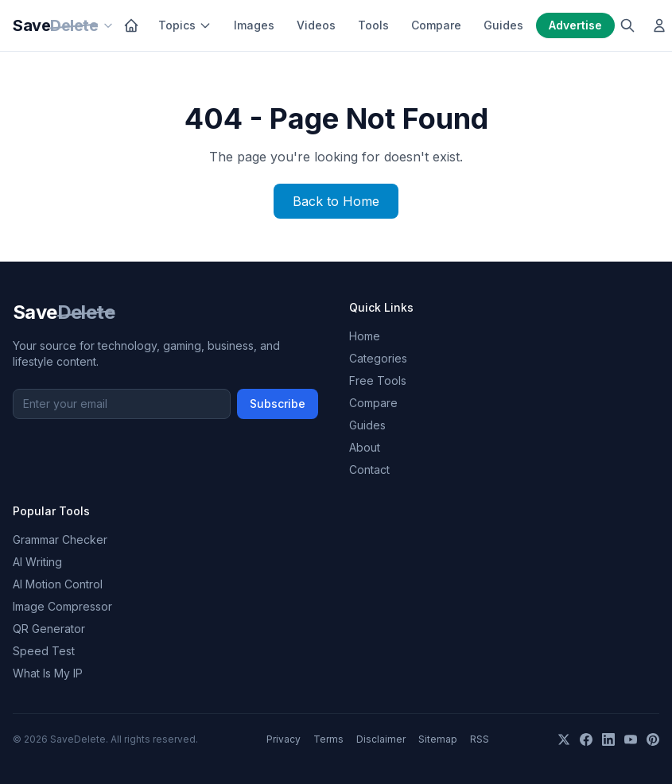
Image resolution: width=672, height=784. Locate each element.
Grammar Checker (60, 539)
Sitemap (438, 739)
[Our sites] (108, 25)
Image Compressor (62, 606)
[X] (564, 739)
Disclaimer (381, 739)
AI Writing (37, 562)
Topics (185, 25)
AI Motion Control (58, 584)
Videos (316, 25)
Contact (369, 470)
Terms (328, 739)
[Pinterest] (653, 739)
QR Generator (49, 629)
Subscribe (278, 404)
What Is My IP (48, 673)
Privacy (284, 739)
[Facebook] (586, 739)
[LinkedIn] (608, 739)
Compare (436, 25)
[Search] (627, 25)
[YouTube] (631, 739)
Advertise (575, 25)
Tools (373, 25)
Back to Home (336, 201)
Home (365, 336)
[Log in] (659, 25)
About (365, 447)
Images (254, 25)
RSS (480, 739)
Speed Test (44, 651)
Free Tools (378, 380)
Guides (503, 25)
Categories (378, 358)
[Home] (131, 25)
